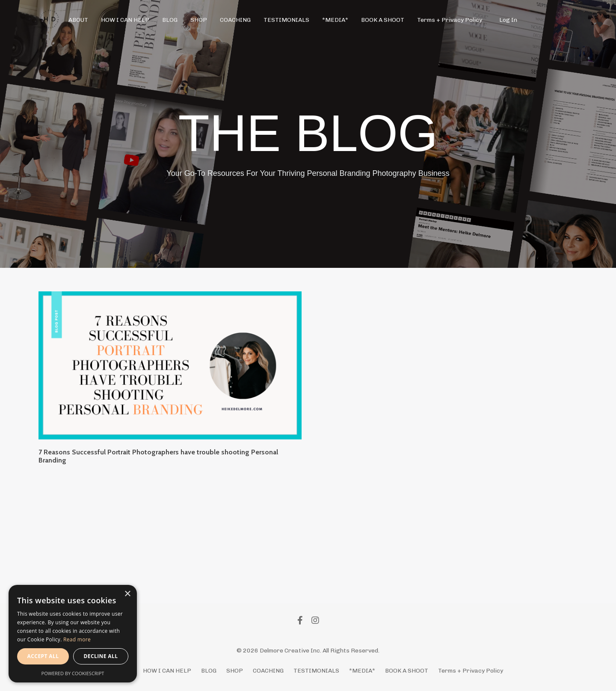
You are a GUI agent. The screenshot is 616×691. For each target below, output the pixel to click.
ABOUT (78, 20)
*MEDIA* (335, 20)
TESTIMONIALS (286, 20)
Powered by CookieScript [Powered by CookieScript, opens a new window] (73, 673)
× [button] (127, 594)
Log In (508, 20)
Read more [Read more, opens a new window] (77, 639)
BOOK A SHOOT (383, 20)
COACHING (235, 20)
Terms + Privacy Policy (450, 20)
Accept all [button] (43, 656)
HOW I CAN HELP (125, 20)
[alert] (73, 634)
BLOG (170, 20)
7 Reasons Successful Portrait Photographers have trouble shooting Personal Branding (158, 456)
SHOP (199, 20)
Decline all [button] (101, 656)
